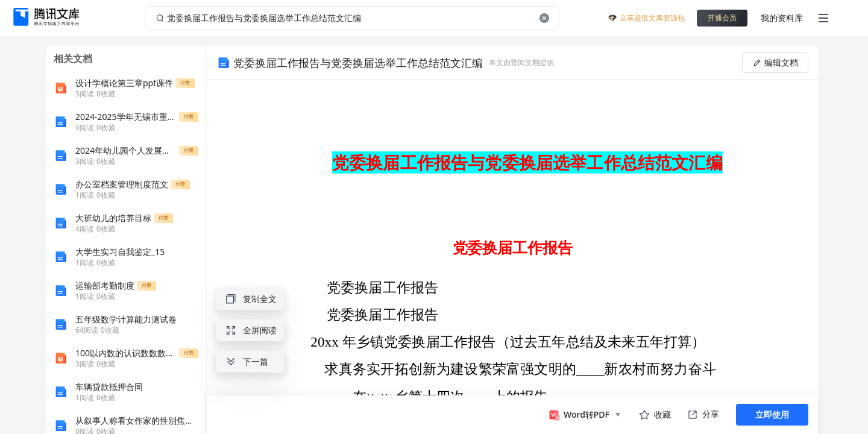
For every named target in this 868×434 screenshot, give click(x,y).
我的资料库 (782, 18)
